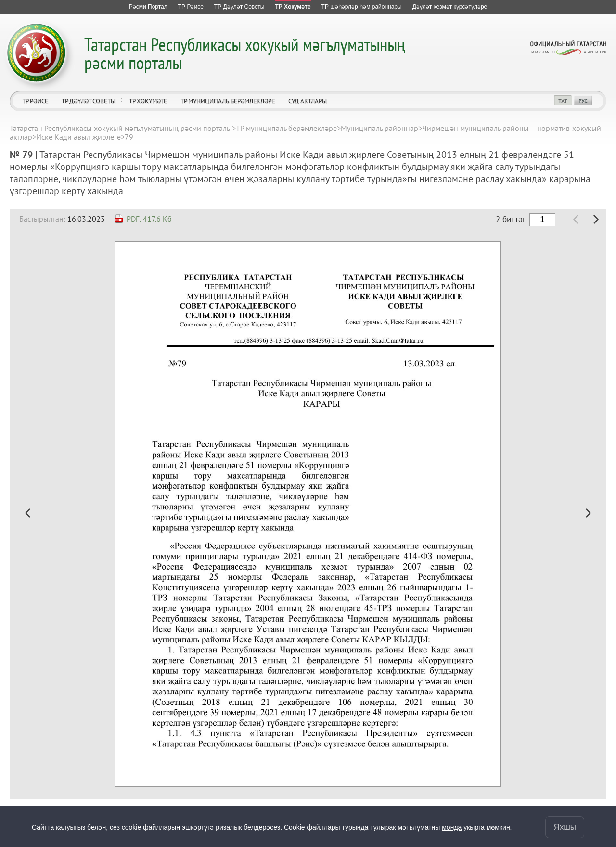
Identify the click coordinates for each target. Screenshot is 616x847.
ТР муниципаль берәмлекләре (228, 101)
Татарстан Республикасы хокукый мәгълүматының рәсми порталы (245, 53)
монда (452, 827)
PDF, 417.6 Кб (149, 219)
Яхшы (565, 827)
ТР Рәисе (35, 101)
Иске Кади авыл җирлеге (78, 137)
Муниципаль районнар (379, 128)
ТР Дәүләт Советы (89, 101)
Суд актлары (308, 101)
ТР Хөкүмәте (148, 101)
